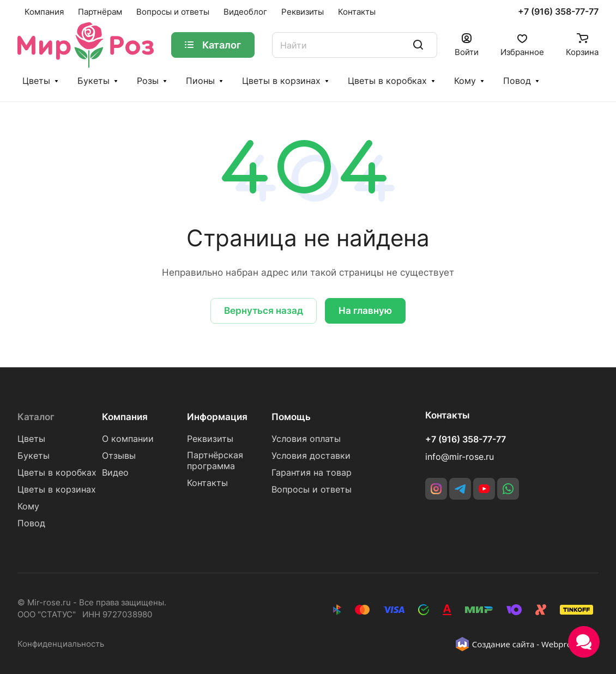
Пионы (200, 81)
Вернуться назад (264, 311)
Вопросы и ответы (312, 490)
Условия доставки (311, 456)
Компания (125, 417)
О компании (128, 439)
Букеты (93, 81)
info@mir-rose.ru (460, 457)
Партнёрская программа (215, 461)
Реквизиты (210, 439)
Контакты (207, 483)
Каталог (36, 417)
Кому (465, 81)
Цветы (36, 81)
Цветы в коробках (387, 81)
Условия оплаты (306, 439)
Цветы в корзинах (281, 81)
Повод (517, 81)
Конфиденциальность (61, 644)
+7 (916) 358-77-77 (558, 12)
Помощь (291, 417)
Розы (148, 81)
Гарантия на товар (312, 473)
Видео (115, 473)
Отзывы (119, 456)
